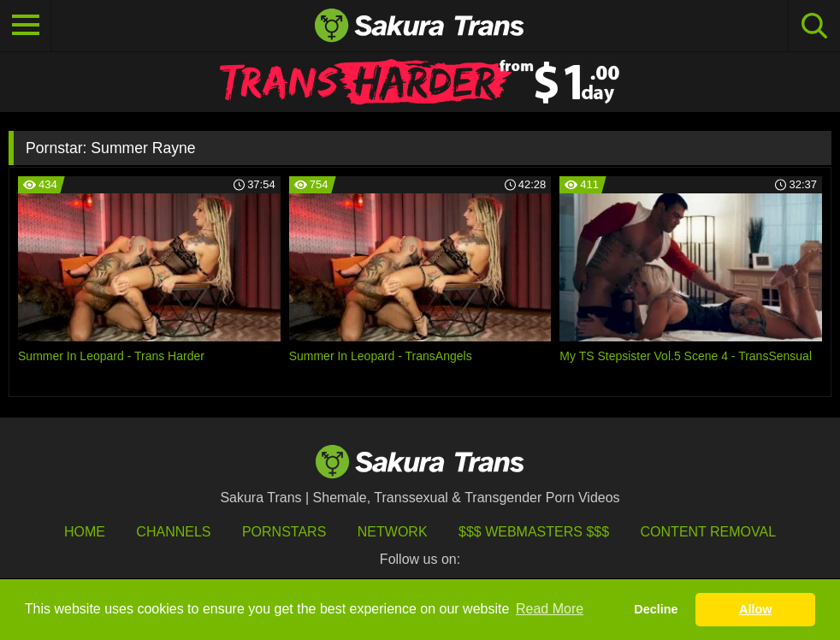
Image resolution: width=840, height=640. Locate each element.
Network (393, 532)
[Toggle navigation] (26, 26)
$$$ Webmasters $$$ (534, 532)
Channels (173, 532)
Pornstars (284, 532)
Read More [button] (550, 609)
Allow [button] (755, 609)
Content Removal (709, 532)
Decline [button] (656, 609)
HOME (85, 532)
